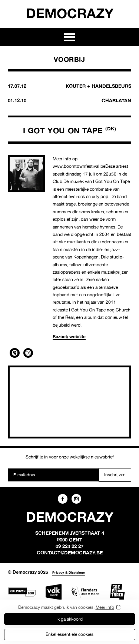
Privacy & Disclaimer (69, 572)
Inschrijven (115, 475)
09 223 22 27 (69, 546)
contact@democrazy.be (70, 553)
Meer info (105, 607)
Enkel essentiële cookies (69, 634)
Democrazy (70, 13)
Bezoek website (69, 336)
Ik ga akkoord (69, 619)
